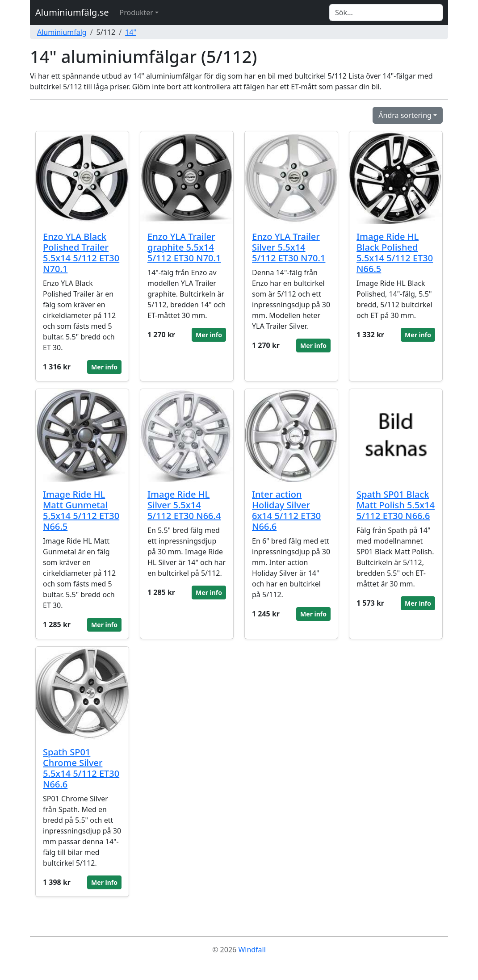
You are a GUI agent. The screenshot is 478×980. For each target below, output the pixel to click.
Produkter (136, 13)
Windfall (252, 950)
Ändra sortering (405, 115)
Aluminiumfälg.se (72, 12)
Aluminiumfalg (62, 32)
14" (131, 32)
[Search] (386, 13)
